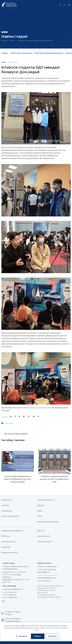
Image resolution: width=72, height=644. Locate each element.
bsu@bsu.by (7, 577)
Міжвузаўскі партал (9, 542)
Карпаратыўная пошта (10, 553)
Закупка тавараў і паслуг (10, 516)
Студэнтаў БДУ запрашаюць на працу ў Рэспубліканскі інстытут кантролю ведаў (18, 479)
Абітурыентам (7, 500)
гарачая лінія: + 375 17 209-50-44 (14, 572)
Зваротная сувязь (44, 536)
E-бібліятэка (7, 536)
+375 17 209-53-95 (44, 581)
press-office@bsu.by (10, 597)
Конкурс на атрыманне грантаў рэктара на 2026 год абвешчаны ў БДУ (54, 479)
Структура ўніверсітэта (46, 500)
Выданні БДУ (6, 547)
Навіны (13, 41)
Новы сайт (53, 588)
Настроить (21, 636)
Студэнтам (5, 505)
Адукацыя (41, 505)
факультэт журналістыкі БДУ (38, 408)
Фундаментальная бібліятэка (13, 531)
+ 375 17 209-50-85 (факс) (46, 570)
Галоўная (4, 41)
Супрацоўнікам (7, 511)
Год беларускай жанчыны (21, 53)
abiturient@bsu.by (44, 572)
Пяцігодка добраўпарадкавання (49, 53)
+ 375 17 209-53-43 (9, 595)
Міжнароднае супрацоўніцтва (49, 522)
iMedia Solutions (42, 593)
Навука (41, 511)
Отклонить (53, 636)
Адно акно (41, 531)
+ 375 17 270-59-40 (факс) (12, 575)
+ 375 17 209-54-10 (9, 592)
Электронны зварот (45, 542)
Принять (38, 636)
